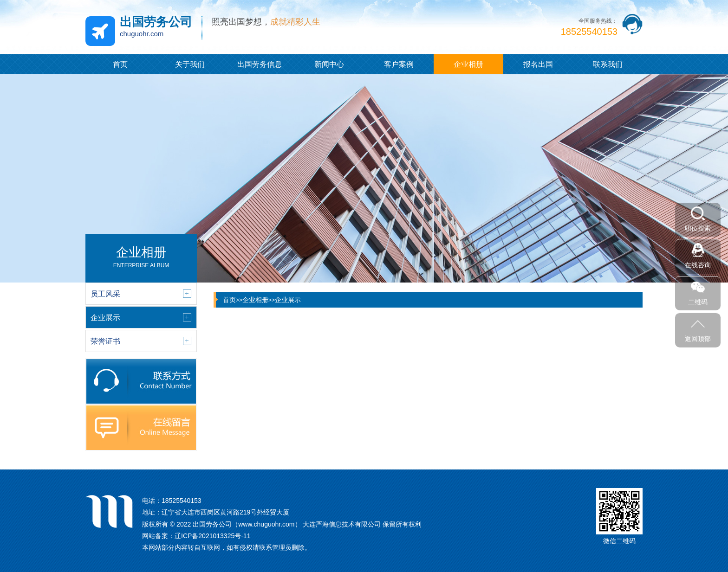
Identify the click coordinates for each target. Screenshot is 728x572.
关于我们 (190, 64)
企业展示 (288, 300)
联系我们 (608, 64)
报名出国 (538, 64)
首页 (120, 64)
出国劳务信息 (260, 64)
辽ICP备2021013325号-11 (212, 536)
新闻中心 (329, 64)
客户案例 (399, 64)
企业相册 (468, 64)
